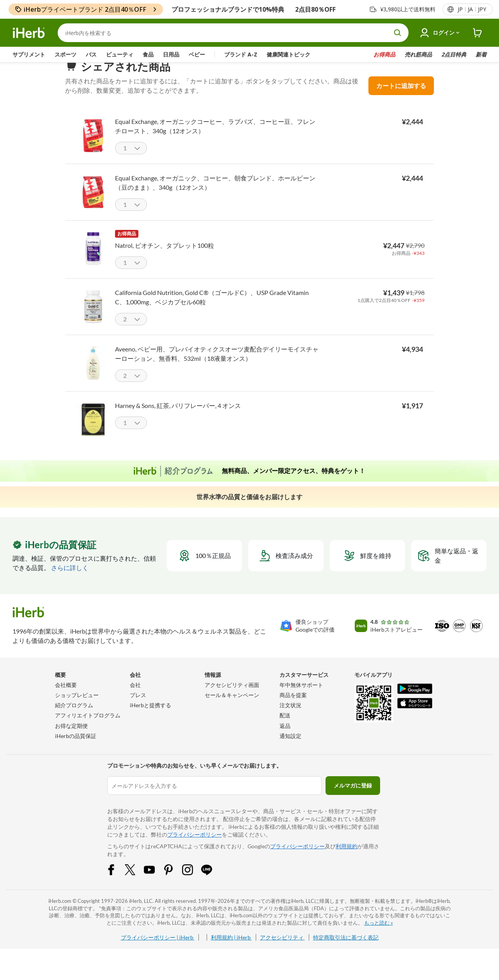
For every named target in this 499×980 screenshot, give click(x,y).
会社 (135, 700)
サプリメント (29, 54)
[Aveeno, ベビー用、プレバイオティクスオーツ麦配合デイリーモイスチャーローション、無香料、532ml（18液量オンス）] (93, 378)
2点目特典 (454, 54)
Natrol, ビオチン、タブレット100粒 (165, 261)
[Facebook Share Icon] (116, 889)
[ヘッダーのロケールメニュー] (472, 9)
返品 (285, 741)
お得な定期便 (71, 741)
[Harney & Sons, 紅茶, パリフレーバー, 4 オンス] (93, 435)
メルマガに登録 (353, 801)
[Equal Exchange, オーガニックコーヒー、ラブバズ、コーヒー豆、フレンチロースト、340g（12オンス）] (93, 151)
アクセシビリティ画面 (232, 700)
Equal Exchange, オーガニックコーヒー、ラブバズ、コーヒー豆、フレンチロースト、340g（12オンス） (215, 142)
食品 (148, 54)
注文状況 (290, 721)
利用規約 (347, 862)
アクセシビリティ (282, 953)
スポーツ (65, 54)
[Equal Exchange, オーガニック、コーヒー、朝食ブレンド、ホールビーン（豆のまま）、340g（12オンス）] (93, 207)
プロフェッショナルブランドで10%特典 (228, 9)
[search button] (398, 33)
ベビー (197, 54)
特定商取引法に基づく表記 (346, 953)
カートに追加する (401, 101)
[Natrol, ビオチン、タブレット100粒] (93, 264)
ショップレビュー (77, 711)
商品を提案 (293, 711)
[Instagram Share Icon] (193, 889)
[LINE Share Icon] (212, 889)
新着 (481, 54)
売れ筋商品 (418, 54)
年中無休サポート (301, 700)
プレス (138, 711)
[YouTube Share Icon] (154, 889)
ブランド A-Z (241, 54)
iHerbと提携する (150, 721)
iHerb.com (60, 916)
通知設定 (290, 751)
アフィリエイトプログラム (88, 731)
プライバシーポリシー (195, 850)
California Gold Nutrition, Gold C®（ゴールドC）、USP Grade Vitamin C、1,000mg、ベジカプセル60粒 (212, 313)
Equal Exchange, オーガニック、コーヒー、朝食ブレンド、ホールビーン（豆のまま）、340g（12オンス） (215, 198)
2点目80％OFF (315, 9)
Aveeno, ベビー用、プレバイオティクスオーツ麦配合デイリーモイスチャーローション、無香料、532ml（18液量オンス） (217, 369)
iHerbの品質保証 (76, 751)
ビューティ (120, 54)
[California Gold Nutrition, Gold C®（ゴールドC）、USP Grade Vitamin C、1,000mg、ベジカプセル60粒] (93, 322)
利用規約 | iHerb (231, 953)
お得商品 (384, 54)
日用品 (171, 54)
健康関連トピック (288, 54)
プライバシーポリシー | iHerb (158, 953)
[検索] (233, 33)
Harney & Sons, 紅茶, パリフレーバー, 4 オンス (178, 421)
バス (91, 54)
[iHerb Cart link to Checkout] (478, 33)
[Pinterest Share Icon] (173, 889)
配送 (285, 731)
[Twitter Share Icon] (135, 889)
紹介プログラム (74, 721)
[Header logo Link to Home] (29, 33)
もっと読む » (379, 938)
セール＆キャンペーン (232, 711)
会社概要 (66, 700)
